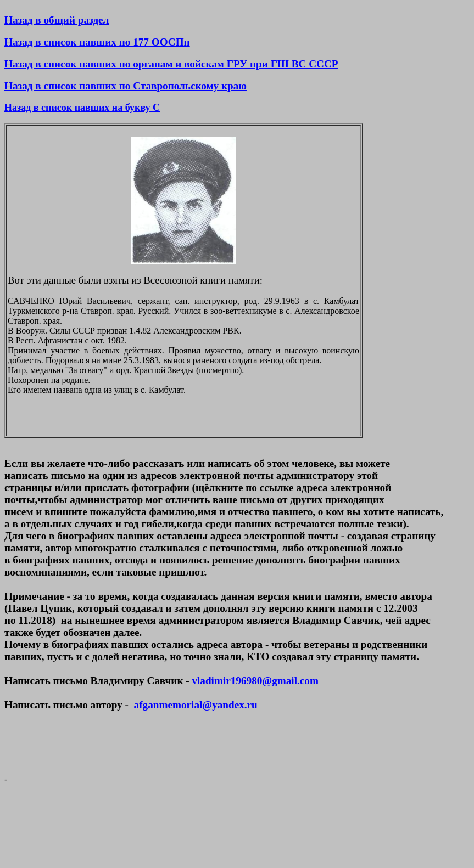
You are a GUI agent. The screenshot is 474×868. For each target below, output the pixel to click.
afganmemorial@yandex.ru (196, 705)
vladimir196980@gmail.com (255, 681)
